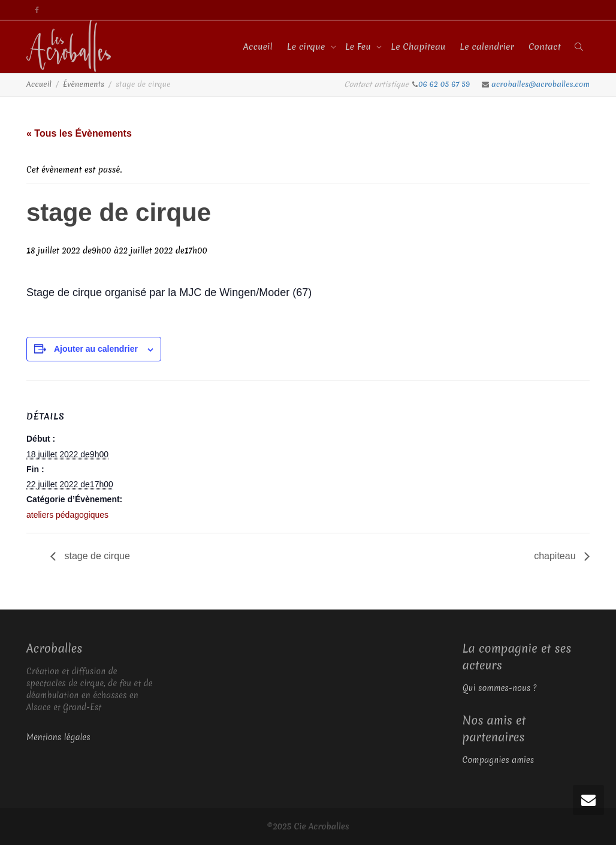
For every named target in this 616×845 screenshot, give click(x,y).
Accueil (258, 47)
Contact (545, 47)
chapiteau (556, 556)
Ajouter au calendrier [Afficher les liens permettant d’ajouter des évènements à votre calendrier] (96, 349)
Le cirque (307, 47)
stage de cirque (96, 556)
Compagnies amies (499, 760)
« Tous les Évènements (79, 133)
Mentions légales (58, 737)
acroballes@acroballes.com (540, 84)
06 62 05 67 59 (445, 84)
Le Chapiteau (418, 47)
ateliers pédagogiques (67, 515)
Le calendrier (487, 47)
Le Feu (359, 47)
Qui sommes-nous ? (500, 688)
